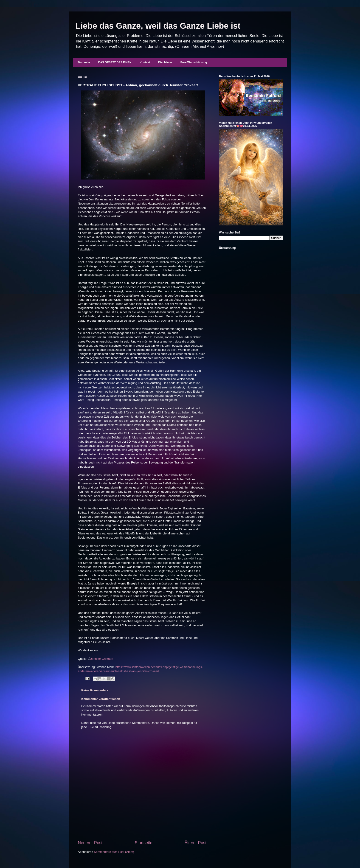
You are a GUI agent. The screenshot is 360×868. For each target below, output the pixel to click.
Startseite (84, 62)
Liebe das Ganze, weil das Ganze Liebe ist (158, 26)
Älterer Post (195, 843)
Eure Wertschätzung (194, 62)
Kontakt (145, 62)
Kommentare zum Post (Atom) (114, 852)
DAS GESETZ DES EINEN (115, 62)
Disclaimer (165, 62)
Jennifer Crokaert (102, 659)
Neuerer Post (90, 843)
